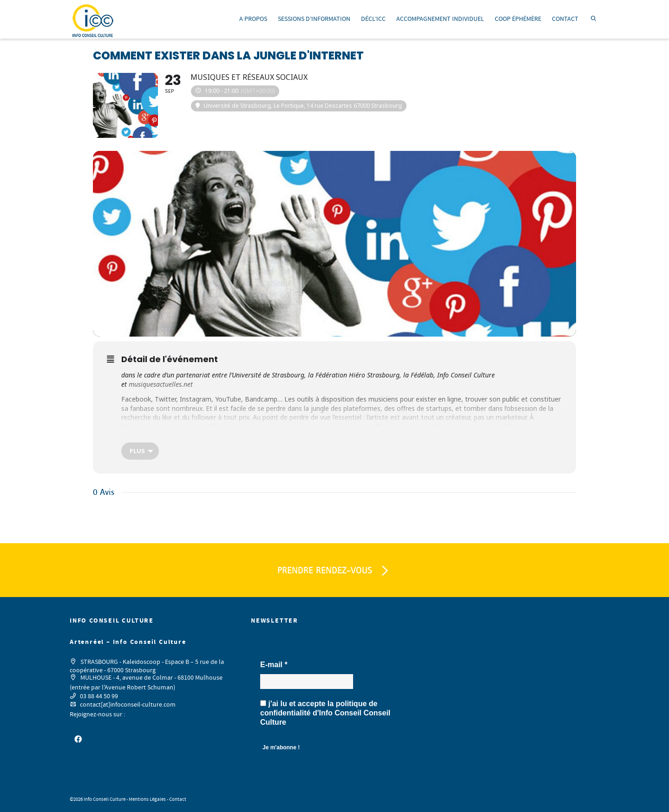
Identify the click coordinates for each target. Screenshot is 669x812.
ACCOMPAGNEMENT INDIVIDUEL (440, 19)
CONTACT (565, 19)
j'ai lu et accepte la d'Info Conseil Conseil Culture (325, 713)
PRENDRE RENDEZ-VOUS (334, 571)
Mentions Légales (147, 799)
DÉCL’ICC (373, 19)
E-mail (274, 665)
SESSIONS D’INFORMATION (314, 19)
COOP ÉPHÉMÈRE (518, 19)
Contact (178, 799)
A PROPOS (253, 19)
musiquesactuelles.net (161, 384)
